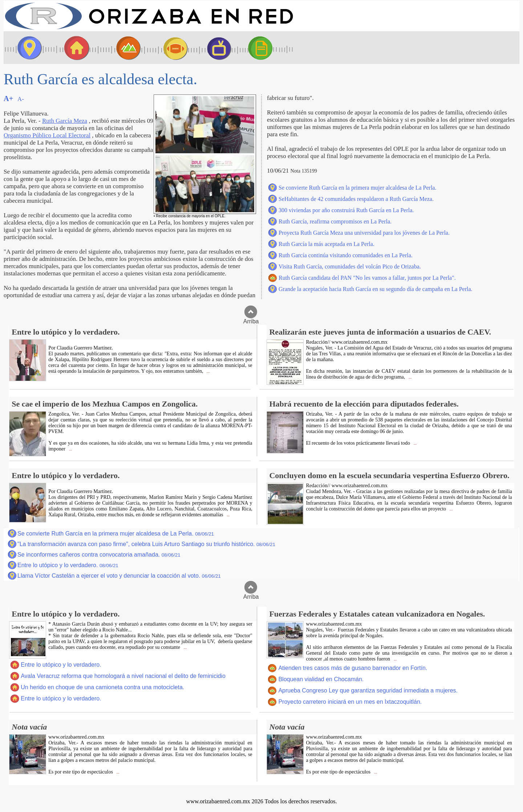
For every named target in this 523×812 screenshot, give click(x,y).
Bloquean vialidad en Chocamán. (321, 679)
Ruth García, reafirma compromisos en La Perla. (335, 221)
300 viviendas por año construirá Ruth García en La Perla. (346, 210)
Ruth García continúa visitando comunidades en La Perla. (346, 255)
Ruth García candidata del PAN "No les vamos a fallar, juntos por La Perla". (367, 278)
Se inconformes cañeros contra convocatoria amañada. (99, 555)
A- (21, 99)
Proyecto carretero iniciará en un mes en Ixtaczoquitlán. (350, 702)
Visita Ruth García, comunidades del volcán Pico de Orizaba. (350, 266)
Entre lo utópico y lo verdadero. (68, 565)
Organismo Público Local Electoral (47, 135)
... (208, 371)
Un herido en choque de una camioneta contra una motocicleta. (102, 687)
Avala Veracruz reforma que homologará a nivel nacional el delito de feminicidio (123, 676)
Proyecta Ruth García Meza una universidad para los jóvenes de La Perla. (364, 233)
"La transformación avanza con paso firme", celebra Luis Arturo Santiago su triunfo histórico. (146, 544)
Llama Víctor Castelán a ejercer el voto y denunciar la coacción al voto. (119, 576)
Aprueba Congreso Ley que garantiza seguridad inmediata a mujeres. (368, 690)
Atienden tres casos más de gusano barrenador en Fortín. (353, 668)
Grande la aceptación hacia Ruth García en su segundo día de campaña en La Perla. (376, 289)
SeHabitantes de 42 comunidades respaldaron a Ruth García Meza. (356, 199)
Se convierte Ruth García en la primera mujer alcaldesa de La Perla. (357, 188)
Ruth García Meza (65, 121)
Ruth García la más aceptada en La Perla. (327, 244)
